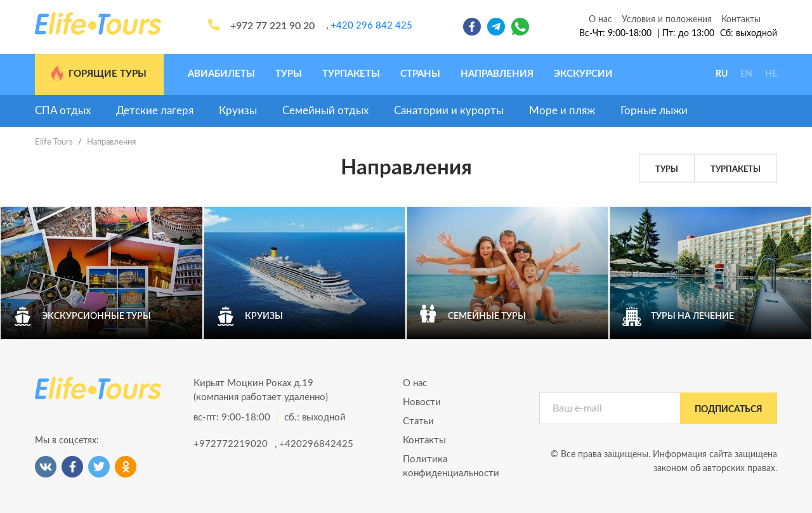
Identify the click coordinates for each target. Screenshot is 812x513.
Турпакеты (351, 74)
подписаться (729, 410)
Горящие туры (98, 74)
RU (722, 74)
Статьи (418, 421)
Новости (422, 402)
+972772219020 (229, 444)
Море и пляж (562, 111)
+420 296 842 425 (371, 26)
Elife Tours (54, 142)
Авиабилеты (221, 74)
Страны (420, 74)
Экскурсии (583, 74)
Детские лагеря (155, 111)
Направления (497, 74)
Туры (289, 74)
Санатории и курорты (449, 111)
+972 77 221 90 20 (272, 26)
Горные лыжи (654, 111)
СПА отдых (63, 111)
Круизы (238, 111)
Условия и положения (667, 20)
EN (746, 74)
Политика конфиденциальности (451, 466)
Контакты (741, 20)
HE (771, 74)
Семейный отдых (325, 111)
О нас (600, 20)
